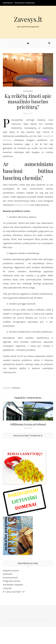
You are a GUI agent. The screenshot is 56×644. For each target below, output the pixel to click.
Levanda (7, 588)
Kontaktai (8, 3)
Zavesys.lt (28, 19)
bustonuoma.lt (10, 577)
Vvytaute (16, 388)
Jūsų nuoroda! (14, 592)
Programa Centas (12, 581)
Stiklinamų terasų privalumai (28, 424)
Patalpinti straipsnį (25, 3)
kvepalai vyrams (11, 570)
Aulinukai (8, 574)
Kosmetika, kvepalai (13, 585)
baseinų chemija (22, 205)
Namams (28, 91)
